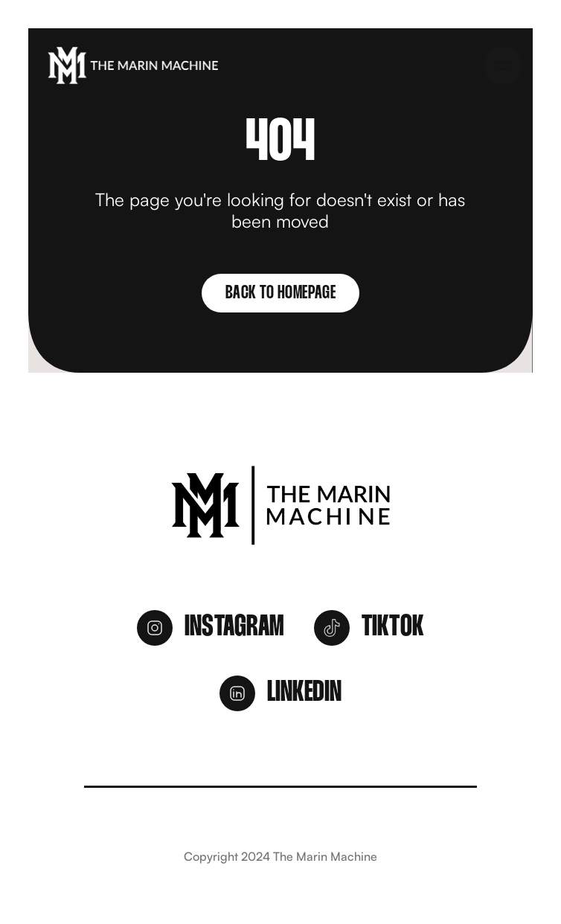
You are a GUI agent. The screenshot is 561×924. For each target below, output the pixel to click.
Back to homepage (280, 293)
